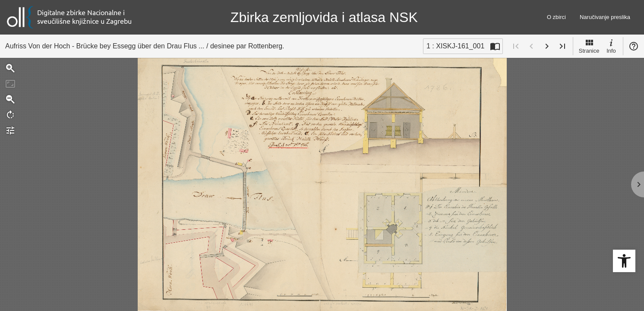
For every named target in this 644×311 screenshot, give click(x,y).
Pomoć (634, 46)
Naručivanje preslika (605, 17)
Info (611, 46)
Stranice (589, 46)
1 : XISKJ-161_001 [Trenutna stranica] (455, 46)
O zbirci (556, 17)
